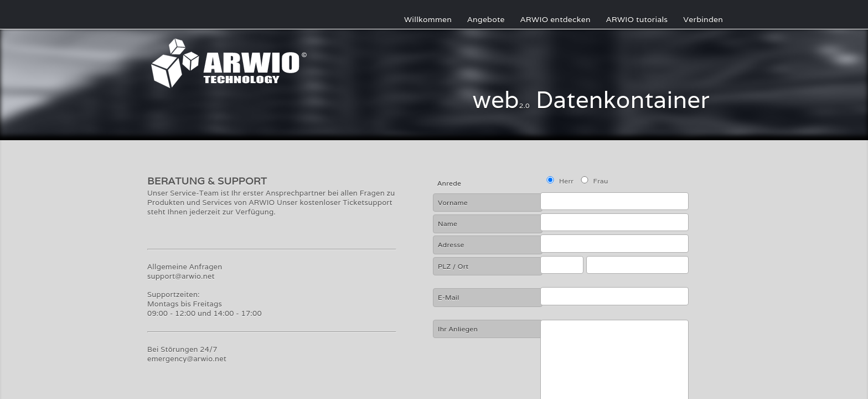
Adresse (451, 245)
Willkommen (428, 19)
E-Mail (449, 297)
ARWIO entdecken (556, 19)
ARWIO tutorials (637, 19)
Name (448, 224)
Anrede (449, 183)
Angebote (486, 19)
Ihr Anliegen (458, 329)
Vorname (453, 203)
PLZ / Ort (453, 266)
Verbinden (703, 19)
